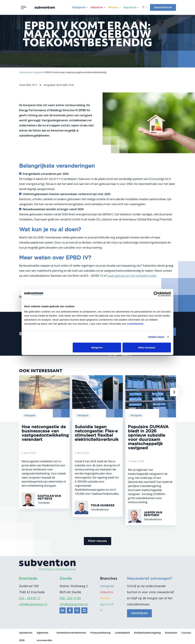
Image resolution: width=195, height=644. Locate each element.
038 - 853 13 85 (70, 598)
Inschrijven (139, 613)
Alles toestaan (147, 347)
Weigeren (97, 347)
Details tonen (156, 337)
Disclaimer (171, 633)
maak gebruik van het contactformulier (132, 276)
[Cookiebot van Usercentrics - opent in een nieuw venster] (156, 294)
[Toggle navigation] (24, 7)
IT (143, 7)
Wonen (113, 7)
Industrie (97, 7)
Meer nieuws (97, 541)
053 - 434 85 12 (30, 598)
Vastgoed (79, 7)
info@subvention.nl (33, 604)
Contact (186, 633)
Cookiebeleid (122, 633)
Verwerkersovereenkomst (71, 633)
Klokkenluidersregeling (147, 633)
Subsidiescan (163, 7)
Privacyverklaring (100, 633)
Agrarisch (130, 7)
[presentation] (174, 392)
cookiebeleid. (135, 324)
